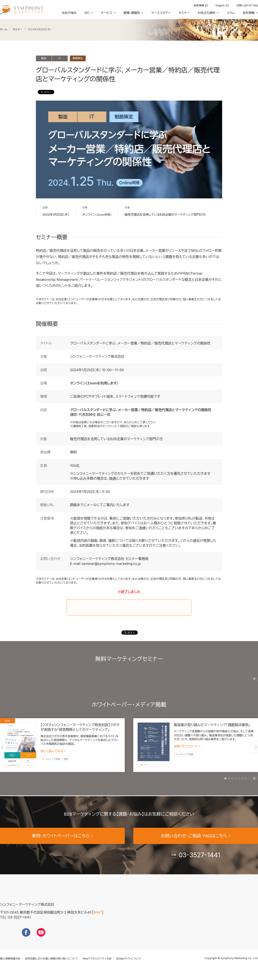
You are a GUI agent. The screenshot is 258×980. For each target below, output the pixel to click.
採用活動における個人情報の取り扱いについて (51, 965)
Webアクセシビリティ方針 (97, 965)
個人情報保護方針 (10, 965)
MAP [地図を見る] (98, 919)
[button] (88, 14)
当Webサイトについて (129, 965)
